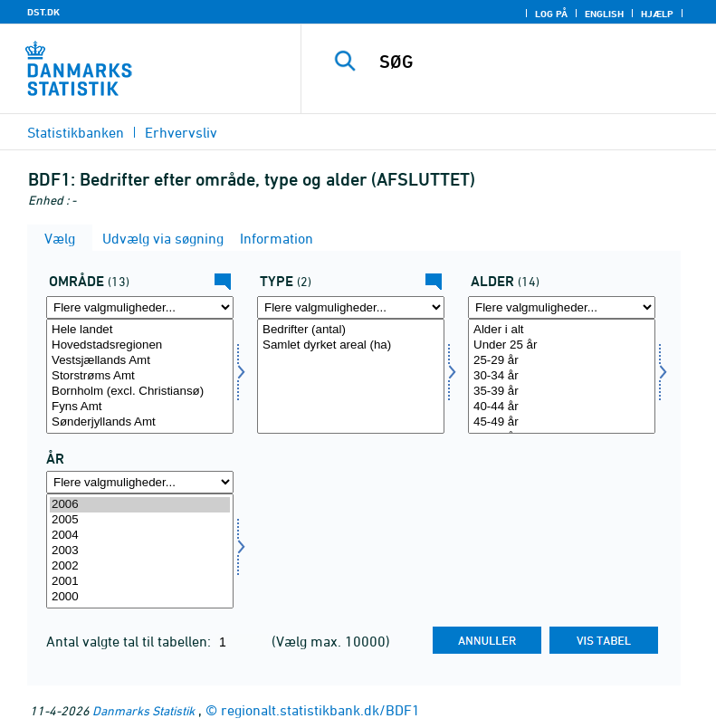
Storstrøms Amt (140, 376)
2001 (140, 582)
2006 (140, 505)
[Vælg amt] (140, 376)
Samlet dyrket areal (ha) (351, 345)
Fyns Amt (140, 407)
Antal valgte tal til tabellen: (130, 641)
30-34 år (562, 376)
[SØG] (536, 62)
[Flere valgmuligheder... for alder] (562, 307)
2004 (140, 536)
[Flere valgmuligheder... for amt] (140, 307)
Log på (551, 14)
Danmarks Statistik (143, 710)
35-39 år (562, 392)
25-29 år (562, 361)
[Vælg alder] (562, 376)
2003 (140, 551)
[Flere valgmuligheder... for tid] (140, 482)
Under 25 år (562, 345)
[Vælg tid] (140, 551)
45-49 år (562, 422)
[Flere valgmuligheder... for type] (351, 307)
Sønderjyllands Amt (140, 422)
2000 (140, 597)
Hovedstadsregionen (140, 345)
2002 (140, 566)
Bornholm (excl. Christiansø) (140, 392)
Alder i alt (562, 330)
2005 (140, 520)
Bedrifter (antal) (351, 330)
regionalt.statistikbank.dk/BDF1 (320, 710)
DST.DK (43, 12)
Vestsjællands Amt (140, 361)
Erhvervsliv (181, 132)
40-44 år (562, 407)
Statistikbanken (76, 132)
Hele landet (140, 330)
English (604, 14)
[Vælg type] (351, 376)
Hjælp (657, 14)
